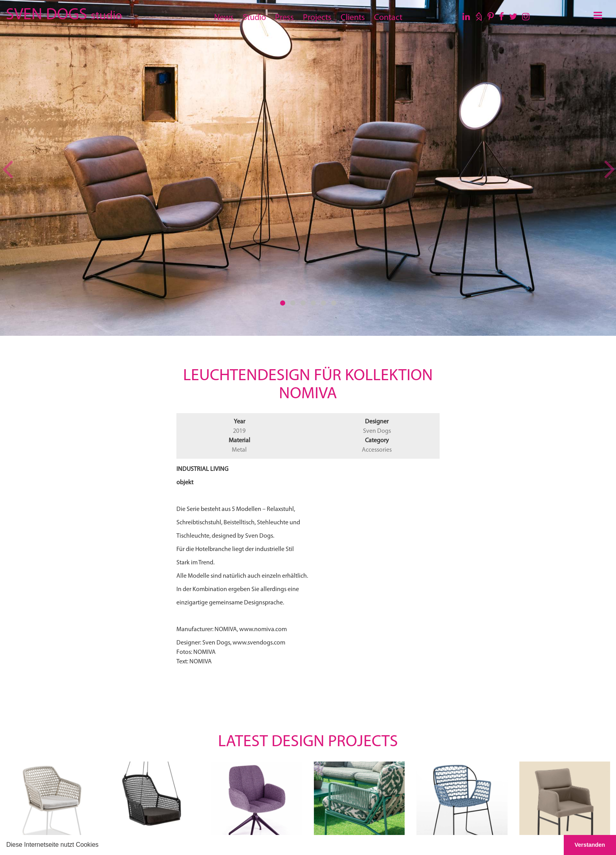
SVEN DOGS (64, 14)
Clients (353, 18)
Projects (317, 18)
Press (284, 18)
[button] (101, 846)
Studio (254, 18)
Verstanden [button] (590, 845)
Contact (388, 18)
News (224, 18)
